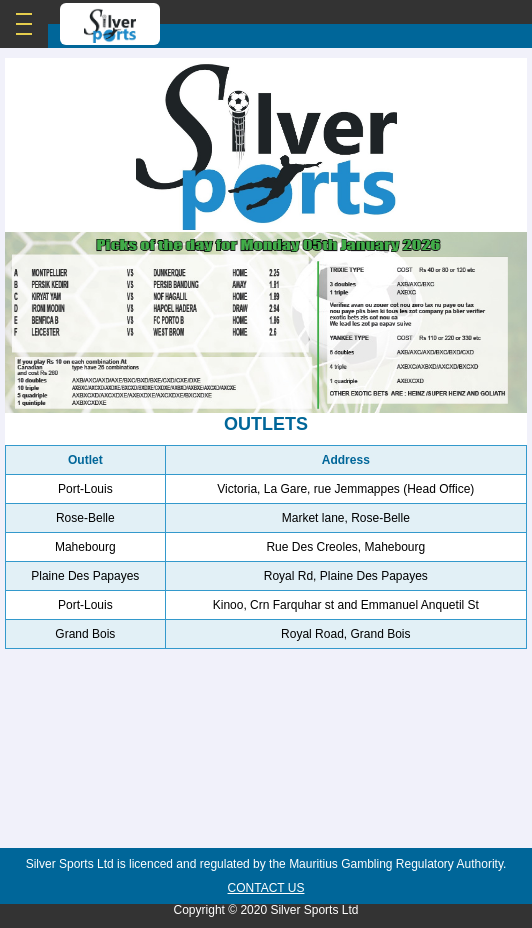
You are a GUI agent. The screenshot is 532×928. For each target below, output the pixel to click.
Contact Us (266, 888)
